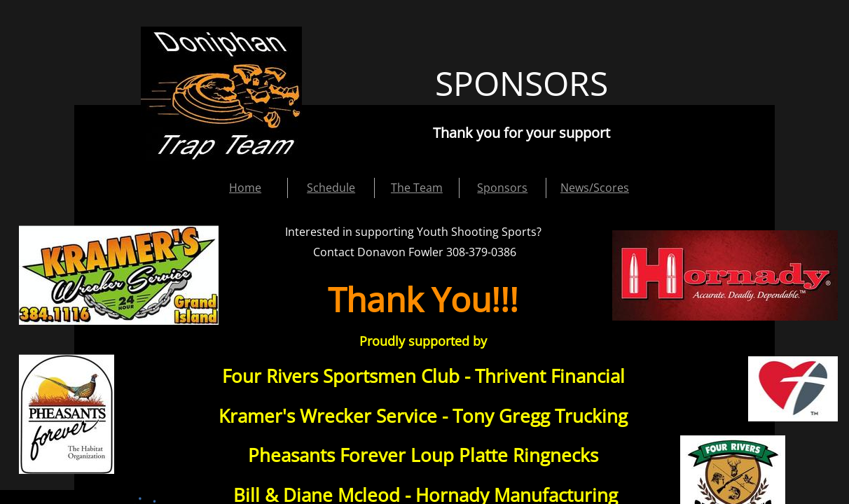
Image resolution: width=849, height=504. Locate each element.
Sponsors (502, 188)
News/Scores (595, 188)
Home (245, 188)
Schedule (331, 188)
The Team (417, 188)
